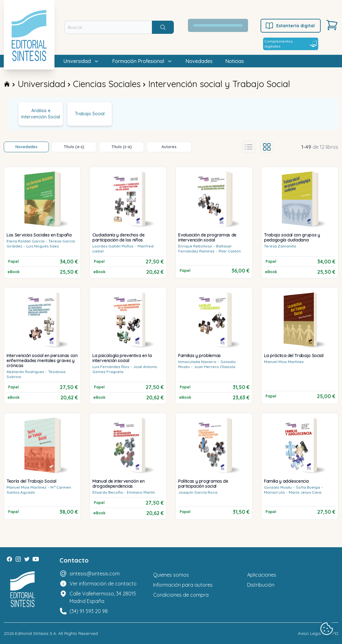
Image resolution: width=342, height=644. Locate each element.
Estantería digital (290, 26)
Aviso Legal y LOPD (318, 633)
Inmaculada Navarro (197, 362)
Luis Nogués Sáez (43, 246)
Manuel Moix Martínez (284, 362)
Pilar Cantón (230, 251)
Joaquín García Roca (198, 492)
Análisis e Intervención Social (41, 114)
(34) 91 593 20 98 (89, 611)
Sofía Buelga (308, 487)
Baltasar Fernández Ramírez (205, 249)
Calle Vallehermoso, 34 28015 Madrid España (103, 597)
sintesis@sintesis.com (95, 574)
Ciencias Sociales (107, 84)
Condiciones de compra (181, 595)
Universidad (41, 84)
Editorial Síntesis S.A (36, 633)
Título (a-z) (74, 147)
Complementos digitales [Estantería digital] (291, 44)
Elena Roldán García (26, 241)
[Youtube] (36, 559)
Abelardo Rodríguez (25, 372)
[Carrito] (332, 25)
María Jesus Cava (305, 492)
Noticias (235, 61)
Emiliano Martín (141, 492)
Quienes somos (171, 575)
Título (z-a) (122, 147)
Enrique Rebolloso (195, 246)
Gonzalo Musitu (278, 487)
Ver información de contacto (103, 584)
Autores (169, 147)
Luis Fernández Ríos (111, 367)
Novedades (199, 61)
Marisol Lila (274, 492)
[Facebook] (9, 559)
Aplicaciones (262, 575)
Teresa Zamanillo (280, 246)
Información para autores (183, 585)
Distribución (261, 585)
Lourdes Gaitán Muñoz (113, 246)
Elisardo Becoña (108, 492)
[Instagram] (18, 559)
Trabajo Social (90, 114)
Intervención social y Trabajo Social (219, 84)
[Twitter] (27, 559)
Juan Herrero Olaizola (215, 367)
